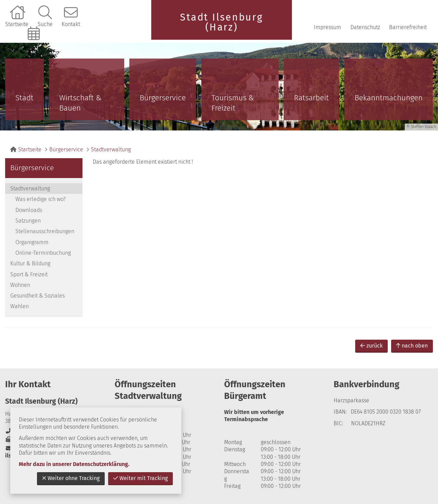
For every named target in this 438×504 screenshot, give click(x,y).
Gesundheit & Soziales (37, 296)
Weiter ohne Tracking (71, 478)
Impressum (327, 27)
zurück (371, 346)
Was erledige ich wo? (41, 199)
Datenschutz (365, 27)
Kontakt (71, 24)
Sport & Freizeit (29, 274)
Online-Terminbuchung (35, 45)
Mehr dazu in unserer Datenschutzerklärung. (74, 464)
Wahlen (20, 306)
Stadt (24, 98)
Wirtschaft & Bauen (80, 103)
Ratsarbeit (311, 98)
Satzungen (28, 221)
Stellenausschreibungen (45, 231)
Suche (45, 24)
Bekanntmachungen (389, 98)
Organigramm (32, 242)
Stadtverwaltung (111, 149)
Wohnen (20, 285)
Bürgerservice (163, 98)
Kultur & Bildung (30, 263)
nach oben (412, 346)
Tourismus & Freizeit (233, 103)
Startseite (17, 24)
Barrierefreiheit (408, 27)
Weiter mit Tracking (140, 478)
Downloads (29, 210)
